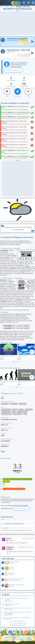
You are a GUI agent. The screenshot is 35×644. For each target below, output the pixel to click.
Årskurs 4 (5, 404)
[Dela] (28, 91)
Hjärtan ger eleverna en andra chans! (17, 608)
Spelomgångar (11, 81)
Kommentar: (5, 528)
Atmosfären (17, 414)
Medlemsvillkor (12, 640)
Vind (25, 414)
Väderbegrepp (6, 414)
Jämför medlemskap (13, 70)
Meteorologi (22, 356)
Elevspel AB (18, 637)
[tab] (14, 362)
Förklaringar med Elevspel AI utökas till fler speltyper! (18, 613)
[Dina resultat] (20, 3)
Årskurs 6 (22, 404)
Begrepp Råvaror (24, 381)
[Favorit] (7, 91)
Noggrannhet (24, 86)
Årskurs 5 (14, 404)
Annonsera (26, 637)
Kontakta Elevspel (21, 508)
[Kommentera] (18, 91)
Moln (13, 412)
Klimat (21, 410)
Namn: (3, 519)
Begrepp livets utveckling (9, 381)
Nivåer (24, 81)
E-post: (3, 524)
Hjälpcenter (6, 638)
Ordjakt (11, 573)
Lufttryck (29, 410)
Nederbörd (5, 412)
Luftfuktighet (22, 412)
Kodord (11, 567)
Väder (15, 410)
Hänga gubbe (14, 562)
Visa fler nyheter (18, 623)
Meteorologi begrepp (8, 356)
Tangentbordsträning (16, 579)
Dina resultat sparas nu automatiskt (17, 618)
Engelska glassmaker (16, 585)
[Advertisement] (17, 23)
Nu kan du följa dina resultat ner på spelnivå (17, 599)
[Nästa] (32, 352)
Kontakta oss (15, 638)
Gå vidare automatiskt (12, 604)
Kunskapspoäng (11, 86)
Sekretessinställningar (23, 640)
